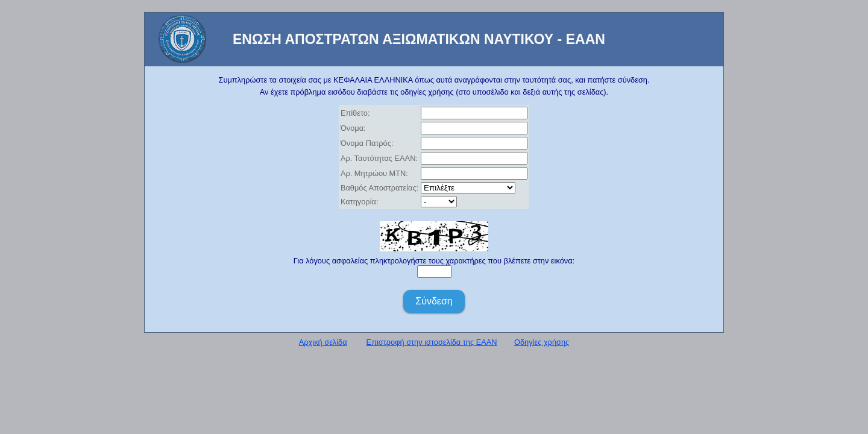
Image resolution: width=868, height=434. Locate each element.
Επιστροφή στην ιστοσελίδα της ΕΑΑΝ (432, 342)
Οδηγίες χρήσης (542, 342)
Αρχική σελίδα (323, 342)
